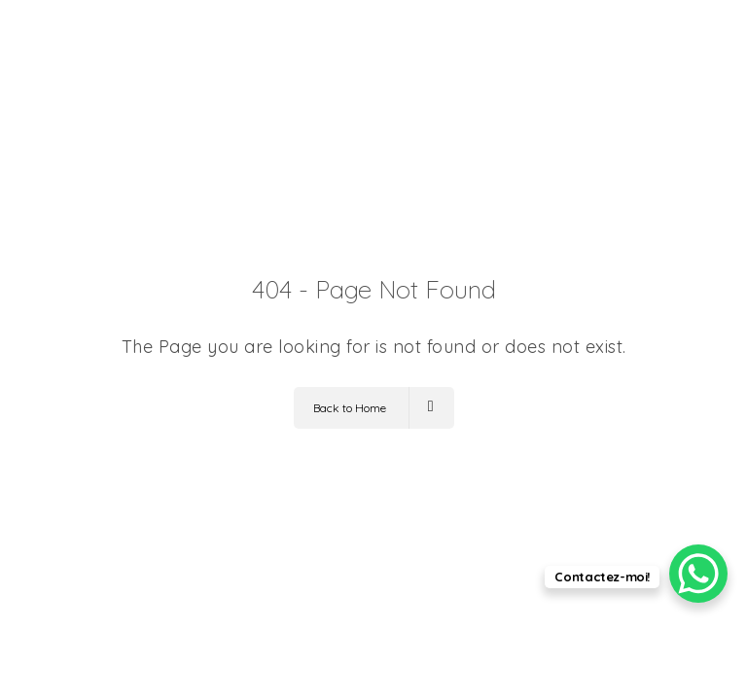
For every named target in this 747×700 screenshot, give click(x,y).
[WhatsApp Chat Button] (698, 574)
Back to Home (373, 408)
